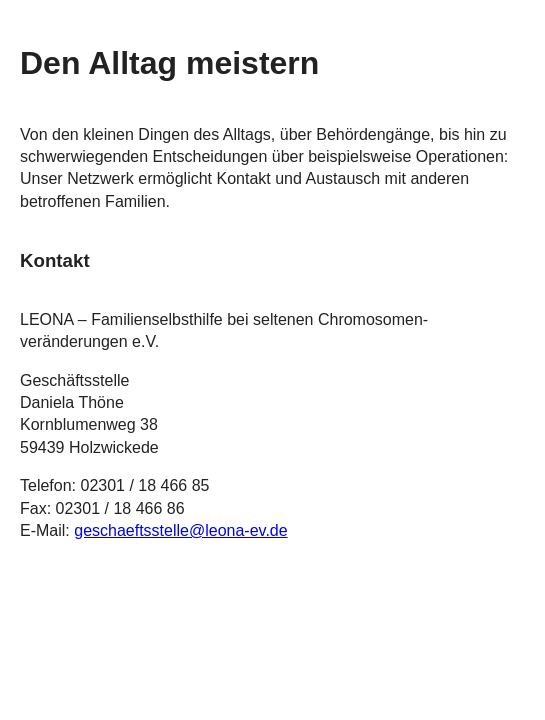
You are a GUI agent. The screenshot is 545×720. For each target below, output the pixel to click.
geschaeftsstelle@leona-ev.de (180, 530)
